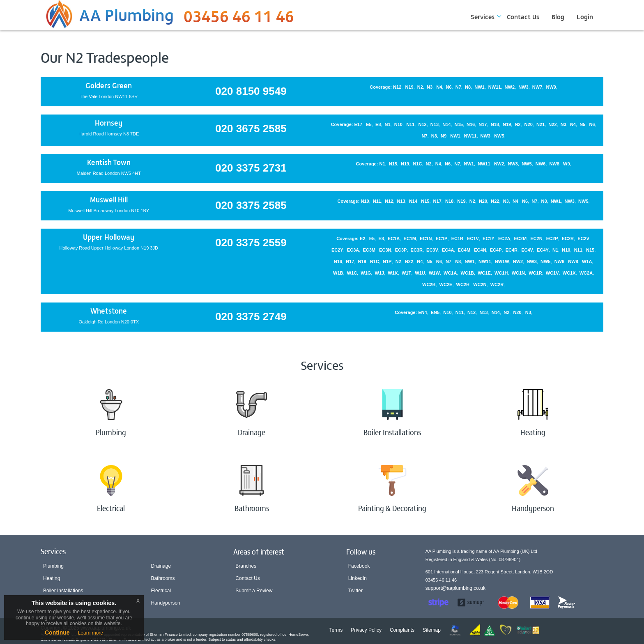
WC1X (569, 273)
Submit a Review (254, 591)
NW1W (502, 261)
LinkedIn (358, 578)
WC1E (484, 273)
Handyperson (165, 603)
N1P (387, 261)
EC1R (457, 238)
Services (483, 16)
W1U (420, 273)
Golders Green (109, 85)
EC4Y (543, 250)
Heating (52, 578)
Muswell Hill (109, 199)
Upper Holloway (109, 237)
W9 (567, 164)
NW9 (551, 87)
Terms (336, 630)
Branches (246, 566)
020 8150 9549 (251, 91)
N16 (471, 124)
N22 (552, 124)
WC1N (518, 273)
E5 (369, 124)
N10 (398, 124)
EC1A (394, 238)
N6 (449, 87)
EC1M (410, 238)
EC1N (426, 238)
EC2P (552, 238)
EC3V (432, 250)
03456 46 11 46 (239, 18)
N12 (397, 87)
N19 (409, 87)
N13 (435, 124)
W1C (352, 273)
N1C (417, 164)
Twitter (355, 591)
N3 (430, 87)
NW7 (537, 87)
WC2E (446, 284)
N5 (582, 124)
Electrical (161, 591)
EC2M (521, 238)
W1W (434, 273)
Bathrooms (163, 578)
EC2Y (337, 250)
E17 (359, 124)
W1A (587, 261)
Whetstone (109, 311)
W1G (366, 273)
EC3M (369, 250)
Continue (57, 633)
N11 (410, 124)
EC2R (568, 238)
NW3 (523, 87)
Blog (558, 16)
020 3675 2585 (251, 128)
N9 (444, 136)
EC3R (417, 250)
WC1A (450, 273)
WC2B (429, 284)
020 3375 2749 (251, 316)
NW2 (510, 87)
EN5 (435, 312)
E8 (378, 124)
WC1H (501, 273)
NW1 (479, 87)
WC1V (552, 273)
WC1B (467, 273)
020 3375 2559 (251, 243)
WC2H (463, 284)
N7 (458, 87)
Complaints (402, 630)
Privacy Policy (366, 630)
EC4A (448, 250)
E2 (362, 238)
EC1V (473, 238)
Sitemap (432, 630)
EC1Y (489, 238)
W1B (338, 273)
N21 (540, 124)
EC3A (353, 250)
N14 (446, 124)
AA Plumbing (126, 14)
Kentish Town (109, 162)
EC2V (583, 238)
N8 (468, 87)
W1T (406, 273)
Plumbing (53, 566)
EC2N (536, 238)
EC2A (504, 238)
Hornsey (109, 123)
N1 (388, 124)
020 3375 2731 (251, 168)
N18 (495, 124)
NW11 (495, 87)
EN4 (422, 312)
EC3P (401, 250)
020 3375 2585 (251, 205)
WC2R (497, 284)
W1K (393, 273)
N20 (529, 124)
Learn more (91, 633)
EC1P (442, 238)
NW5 (499, 136)
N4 (439, 87)
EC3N (385, 250)
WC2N (480, 284)
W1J (380, 273)
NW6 (540, 164)
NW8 (554, 164)
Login (585, 16)
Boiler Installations (63, 591)
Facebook (359, 566)
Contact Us (523, 16)
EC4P (496, 250)
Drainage (161, 566)
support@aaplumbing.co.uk (455, 588)
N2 (420, 87)
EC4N (480, 250)
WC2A (586, 273)
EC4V (527, 250)
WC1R (535, 273)
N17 (483, 124)
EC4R (512, 250)
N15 (459, 124)
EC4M (464, 250)
